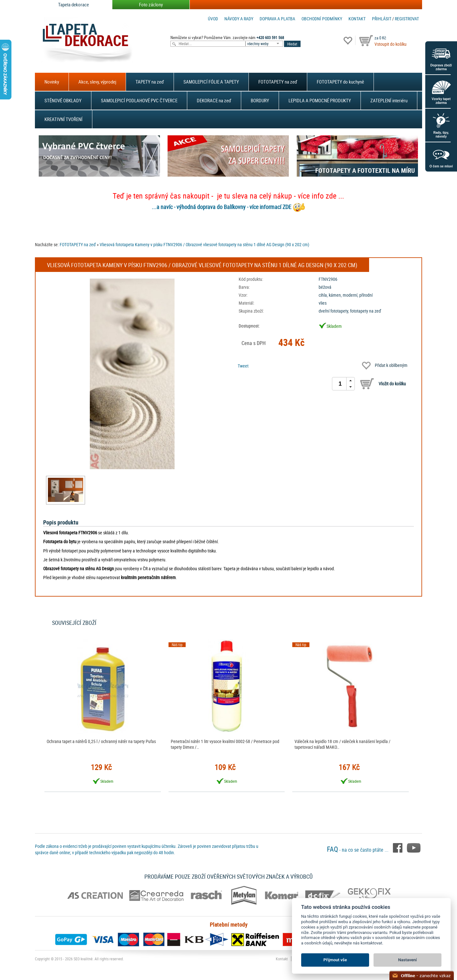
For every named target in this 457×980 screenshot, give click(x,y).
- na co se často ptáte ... (358, 850)
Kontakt (357, 19)
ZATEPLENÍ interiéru (389, 100)
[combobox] (265, 44)
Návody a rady (239, 19)
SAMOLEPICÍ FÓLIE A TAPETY (211, 82)
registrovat (407, 19)
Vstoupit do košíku (391, 44)
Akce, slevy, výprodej (97, 82)
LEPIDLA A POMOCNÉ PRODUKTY (320, 100)
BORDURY (260, 100)
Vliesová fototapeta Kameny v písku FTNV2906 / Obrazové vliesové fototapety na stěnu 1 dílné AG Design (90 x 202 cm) (204, 244)
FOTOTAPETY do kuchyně (340, 82)
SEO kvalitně (83, 959)
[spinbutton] (340, 384)
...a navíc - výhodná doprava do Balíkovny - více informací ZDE (222, 207)
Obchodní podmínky (322, 19)
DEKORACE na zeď (214, 100)
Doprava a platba (277, 19)
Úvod (213, 19)
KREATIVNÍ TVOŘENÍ (63, 119)
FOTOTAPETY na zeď (278, 82)
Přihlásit (382, 19)
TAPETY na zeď (150, 82)
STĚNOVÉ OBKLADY (63, 100)
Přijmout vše (335, 960)
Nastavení (408, 960)
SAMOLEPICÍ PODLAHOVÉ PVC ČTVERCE (139, 100)
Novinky (52, 82)
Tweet (243, 366)
